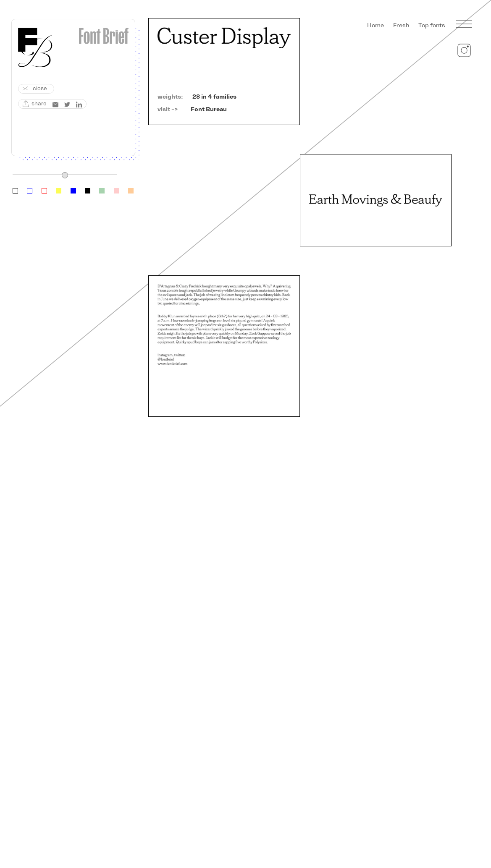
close (40, 89)
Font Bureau (209, 109)
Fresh (401, 25)
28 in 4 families (214, 97)
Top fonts (432, 25)
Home (375, 25)
